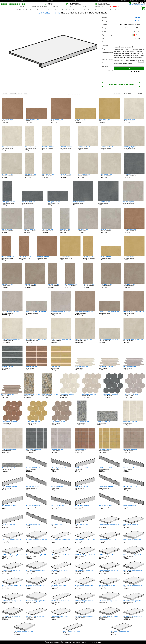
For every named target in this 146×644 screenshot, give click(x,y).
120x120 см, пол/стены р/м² (12, 148)
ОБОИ (69, 7)
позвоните (81, 642)
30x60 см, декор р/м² (85, 368)
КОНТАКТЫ (49, 1)
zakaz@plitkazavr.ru (138, 5)
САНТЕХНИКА (99, 7)
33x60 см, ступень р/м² (85, 541)
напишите (93, 642)
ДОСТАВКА (99, 1)
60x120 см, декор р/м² (50, 396)
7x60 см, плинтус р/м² (61, 470)
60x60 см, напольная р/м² (61, 313)
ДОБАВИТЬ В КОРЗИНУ (121, 84)
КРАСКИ (83, 7)
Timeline (138, 21)
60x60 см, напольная (12, 313)
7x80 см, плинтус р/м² (85, 470)
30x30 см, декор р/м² (12, 368)
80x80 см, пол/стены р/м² (111, 148)
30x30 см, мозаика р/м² (133, 423)
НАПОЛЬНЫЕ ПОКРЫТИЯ (39, 7)
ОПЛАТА (74, 1)
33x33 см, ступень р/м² (134, 526)
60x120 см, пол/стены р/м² (37, 121)
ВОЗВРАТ (124, 1)
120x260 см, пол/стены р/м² (32, 148)
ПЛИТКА (23, 7)
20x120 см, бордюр (12, 470)
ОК (129, 68)
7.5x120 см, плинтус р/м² (37, 470)
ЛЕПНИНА (55, 7)
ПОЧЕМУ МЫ (23, 1)
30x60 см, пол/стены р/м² (50, 148)
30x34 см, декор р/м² (70, 396)
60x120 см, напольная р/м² (37, 313)
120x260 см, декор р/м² (32, 396)
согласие (132, 60)
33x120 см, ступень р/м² (109, 526)
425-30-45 (139, 3)
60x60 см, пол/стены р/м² (12, 121)
